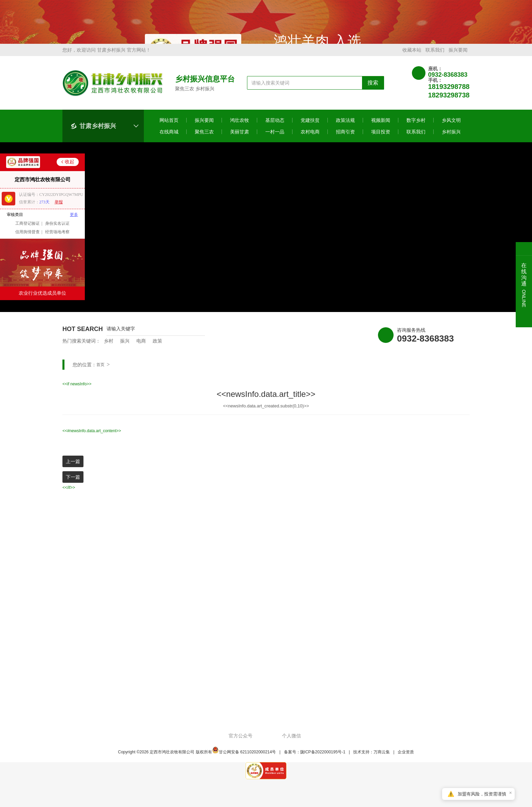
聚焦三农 (204, 140)
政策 (157, 349)
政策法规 (345, 128)
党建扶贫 (310, 128)
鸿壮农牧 (240, 128)
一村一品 (275, 140)
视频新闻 (381, 128)
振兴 (125, 349)
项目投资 (381, 140)
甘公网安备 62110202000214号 (244, 760)
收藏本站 (412, 58)
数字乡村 (416, 128)
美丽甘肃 (240, 140)
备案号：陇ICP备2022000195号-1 (315, 760)
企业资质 (406, 760)
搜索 (373, 90)
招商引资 (345, 140)
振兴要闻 (458, 58)
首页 (100, 372)
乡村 (109, 349)
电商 (141, 349)
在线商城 (169, 140)
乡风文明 (451, 128)
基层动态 (275, 128)
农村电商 (310, 140)
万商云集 (382, 760)
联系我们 (435, 58)
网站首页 (169, 128)
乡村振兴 (451, 140)
